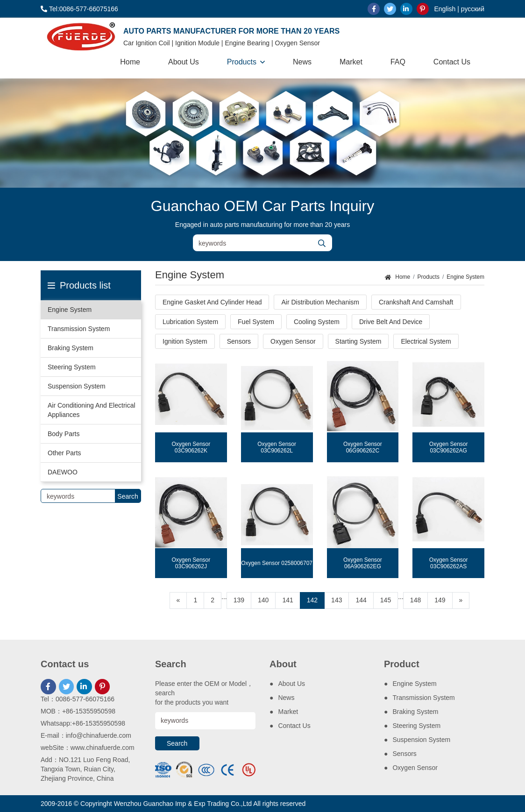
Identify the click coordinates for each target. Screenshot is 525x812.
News (302, 62)
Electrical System (426, 341)
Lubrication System (190, 322)
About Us (184, 62)
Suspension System (77, 386)
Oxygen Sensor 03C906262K (191, 447)
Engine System (70, 310)
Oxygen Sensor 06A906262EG (363, 563)
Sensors (239, 341)
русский (473, 9)
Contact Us (452, 62)
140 (263, 600)
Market (351, 62)
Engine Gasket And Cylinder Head (212, 302)
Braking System (71, 348)
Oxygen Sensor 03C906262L (277, 447)
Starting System (358, 341)
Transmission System (79, 329)
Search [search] (128, 496)
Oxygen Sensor (293, 341)
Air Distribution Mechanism (320, 302)
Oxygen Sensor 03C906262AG (449, 447)
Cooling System (317, 322)
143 (337, 600)
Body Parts (64, 434)
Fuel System (256, 322)
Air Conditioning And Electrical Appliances (92, 410)
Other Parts (64, 453)
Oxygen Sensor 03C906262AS (449, 563)
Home (130, 62)
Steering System (72, 367)
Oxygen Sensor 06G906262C (363, 447)
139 (239, 600)
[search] (322, 243)
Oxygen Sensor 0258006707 (277, 563)
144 (361, 600)
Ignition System (185, 341)
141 (287, 600)
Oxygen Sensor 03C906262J (191, 563)
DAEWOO (63, 472)
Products (242, 62)
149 (440, 600)
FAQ (398, 62)
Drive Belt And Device (391, 322)
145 (386, 600)
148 (415, 600)
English (445, 9)
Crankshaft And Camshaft (416, 302)
